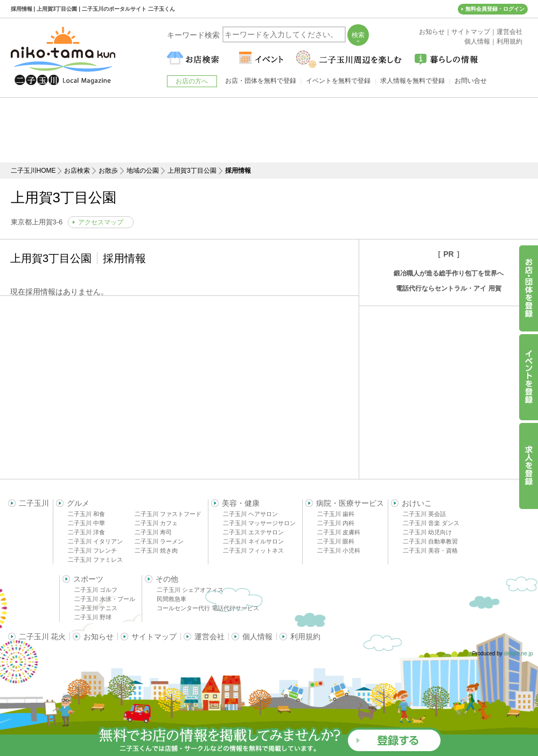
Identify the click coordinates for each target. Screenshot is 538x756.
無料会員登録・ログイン (495, 9)
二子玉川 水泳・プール (105, 599)
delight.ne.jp (519, 653)
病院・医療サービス (350, 503)
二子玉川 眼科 (336, 541)
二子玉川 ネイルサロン (253, 541)
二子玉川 (34, 503)
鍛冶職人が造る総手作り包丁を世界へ (449, 273)
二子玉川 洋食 (86, 532)
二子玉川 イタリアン (95, 541)
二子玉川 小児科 (339, 550)
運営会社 (209, 637)
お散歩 (108, 171)
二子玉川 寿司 (153, 532)
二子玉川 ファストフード (168, 514)
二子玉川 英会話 (424, 514)
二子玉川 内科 (336, 523)
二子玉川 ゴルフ (96, 590)
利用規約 (305, 637)
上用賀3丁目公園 (192, 171)
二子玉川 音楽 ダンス (431, 523)
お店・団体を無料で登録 (261, 81)
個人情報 (257, 637)
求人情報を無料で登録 (413, 81)
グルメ (78, 503)
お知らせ (99, 637)
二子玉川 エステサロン (253, 532)
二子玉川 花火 (43, 637)
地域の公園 (143, 171)
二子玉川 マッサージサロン (259, 523)
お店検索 (77, 171)
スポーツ (88, 579)
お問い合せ (471, 81)
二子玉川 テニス (96, 608)
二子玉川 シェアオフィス (190, 590)
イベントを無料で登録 (338, 81)
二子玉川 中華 (86, 523)
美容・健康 (241, 503)
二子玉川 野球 (93, 617)
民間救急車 (172, 599)
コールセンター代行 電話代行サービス (208, 608)
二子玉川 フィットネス (253, 550)
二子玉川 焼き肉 (156, 550)
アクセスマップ (101, 222)
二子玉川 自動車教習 (430, 541)
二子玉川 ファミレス (95, 560)
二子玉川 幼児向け (427, 532)
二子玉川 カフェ (156, 523)
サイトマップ (154, 637)
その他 (167, 579)
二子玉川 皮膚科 (339, 532)
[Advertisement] (269, 130)
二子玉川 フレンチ (92, 550)
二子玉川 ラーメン (159, 541)
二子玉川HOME (33, 171)
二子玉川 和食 (86, 514)
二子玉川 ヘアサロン (250, 514)
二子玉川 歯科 (336, 514)
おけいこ (417, 503)
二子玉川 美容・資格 (430, 550)
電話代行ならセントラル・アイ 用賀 (448, 288)
